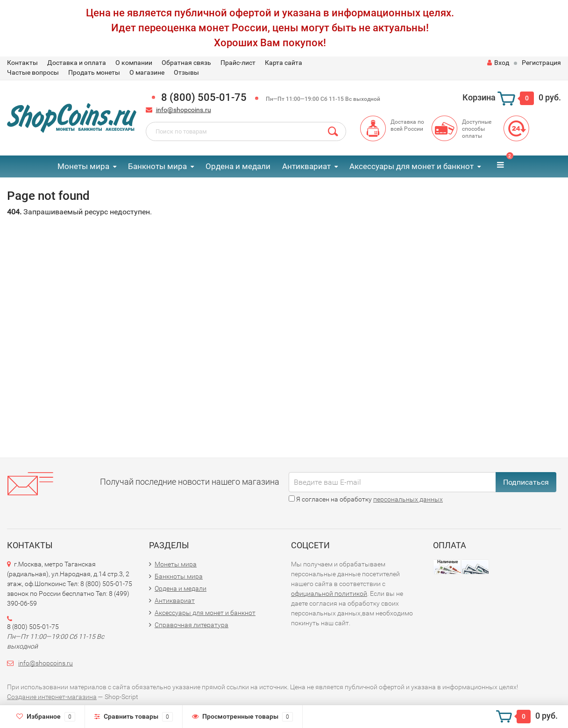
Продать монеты (94, 72)
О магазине (147, 72)
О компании (134, 63)
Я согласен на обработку (366, 499)
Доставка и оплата (77, 63)
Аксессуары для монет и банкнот (412, 166)
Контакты (22, 63)
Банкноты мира (157, 166)
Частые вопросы (33, 72)
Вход (498, 63)
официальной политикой (329, 594)
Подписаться (526, 482)
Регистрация (541, 63)
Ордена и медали (238, 166)
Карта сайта (284, 63)
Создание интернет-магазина (52, 697)
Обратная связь (186, 63)
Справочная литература (192, 625)
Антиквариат (306, 166)
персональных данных (408, 499)
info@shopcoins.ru (184, 110)
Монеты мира (83, 166)
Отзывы (186, 72)
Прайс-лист (238, 63)
